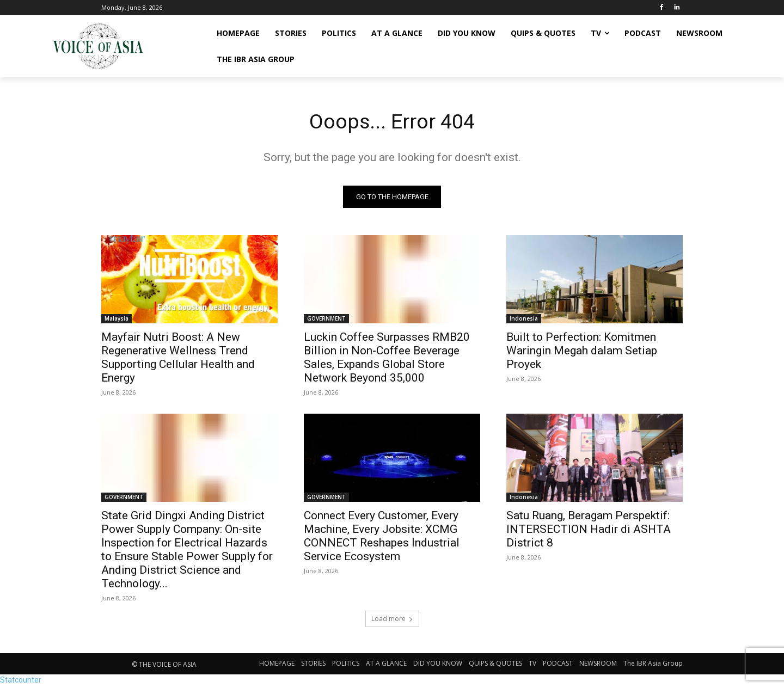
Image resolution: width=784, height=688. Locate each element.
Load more (392, 621)
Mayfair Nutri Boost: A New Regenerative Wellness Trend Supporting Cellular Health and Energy (178, 360)
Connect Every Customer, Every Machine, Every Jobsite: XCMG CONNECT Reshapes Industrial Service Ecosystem (382, 538)
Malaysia (117, 321)
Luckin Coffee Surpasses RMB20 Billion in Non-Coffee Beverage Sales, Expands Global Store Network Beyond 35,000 (387, 360)
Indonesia (524, 321)
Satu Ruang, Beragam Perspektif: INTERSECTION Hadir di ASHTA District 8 (589, 531)
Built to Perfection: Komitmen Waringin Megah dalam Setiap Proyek (582, 353)
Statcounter (21, 682)
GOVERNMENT (326, 321)
